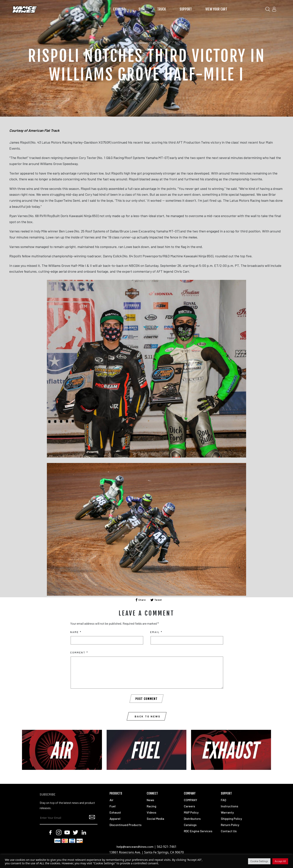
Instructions (229, 806)
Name (76, 632)
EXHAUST (119, 9)
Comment (79, 652)
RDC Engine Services (198, 831)
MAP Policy (191, 812)
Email (156, 632)
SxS (141, 9)
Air (111, 800)
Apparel (115, 819)
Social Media (155, 819)
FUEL (96, 9)
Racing (151, 806)
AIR (78, 9)
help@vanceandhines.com (135, 847)
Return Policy (230, 825)
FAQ (223, 800)
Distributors (192, 819)
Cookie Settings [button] (259, 861)
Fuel (113, 806)
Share (141, 600)
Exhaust (115, 812)
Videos (151, 812)
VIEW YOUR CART (216, 9)
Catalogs (190, 825)
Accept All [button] (280, 861)
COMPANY (190, 800)
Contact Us (229, 831)
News (150, 800)
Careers (189, 806)
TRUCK (162, 9)
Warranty (227, 812)
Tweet (156, 600)
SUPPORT (186, 9)
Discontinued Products (125, 825)
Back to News (148, 716)
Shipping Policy (231, 819)
